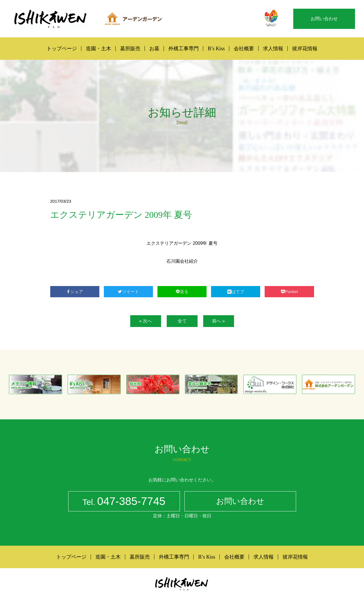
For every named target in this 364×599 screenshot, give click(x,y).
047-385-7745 (124, 502)
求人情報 (273, 49)
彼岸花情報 (305, 49)
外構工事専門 (184, 49)
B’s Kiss (216, 49)
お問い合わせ (324, 19)
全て (182, 321)
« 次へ (146, 321)
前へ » (218, 321)
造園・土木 (99, 49)
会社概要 (244, 49)
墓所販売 (130, 49)
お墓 (154, 49)
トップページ (62, 49)
